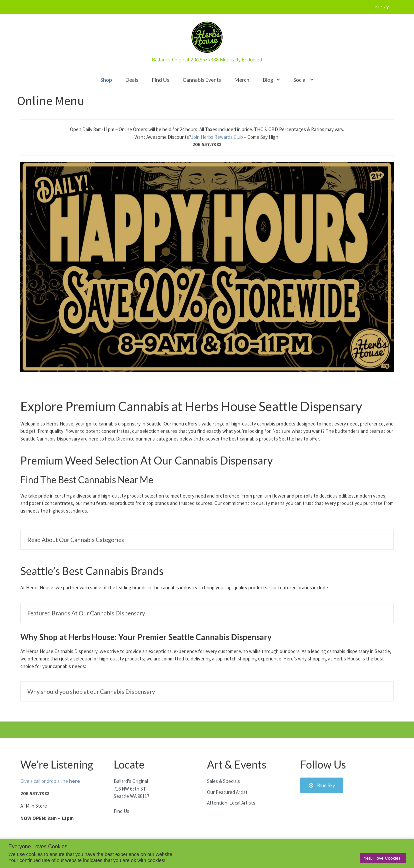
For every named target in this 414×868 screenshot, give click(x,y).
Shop (106, 80)
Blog (271, 80)
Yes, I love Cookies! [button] (383, 858)
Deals (132, 80)
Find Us (160, 80)
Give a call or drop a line (50, 781)
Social (303, 80)
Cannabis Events (202, 80)
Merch (242, 80)
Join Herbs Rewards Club (217, 137)
